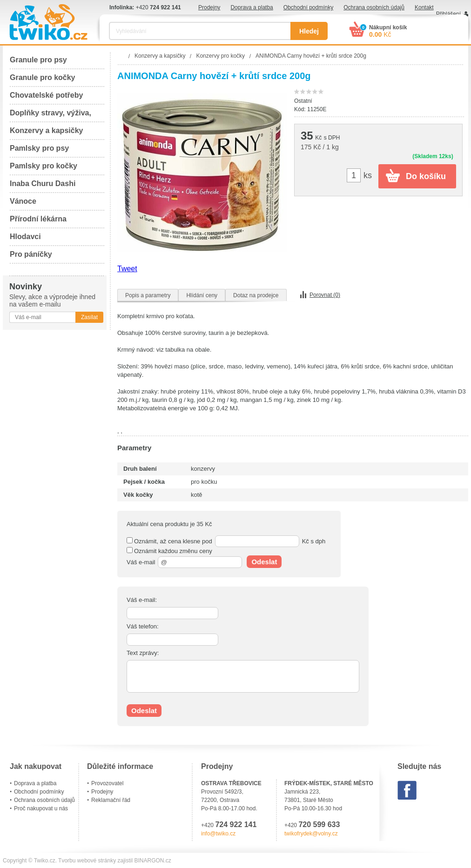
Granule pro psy (38, 60)
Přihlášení (448, 14)
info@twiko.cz (218, 834)
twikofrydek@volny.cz (311, 834)
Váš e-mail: (142, 600)
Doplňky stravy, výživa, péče (50, 116)
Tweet (127, 269)
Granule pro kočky (43, 77)
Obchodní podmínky (308, 7)
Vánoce (23, 201)
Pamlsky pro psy (39, 148)
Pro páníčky (31, 254)
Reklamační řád (111, 800)
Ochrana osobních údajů (374, 7)
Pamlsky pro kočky (44, 166)
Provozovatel (107, 783)
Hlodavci (25, 237)
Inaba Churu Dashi (43, 184)
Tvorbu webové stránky (87, 861)
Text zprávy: (143, 653)
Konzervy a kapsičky (46, 130)
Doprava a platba (252, 7)
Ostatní (303, 101)
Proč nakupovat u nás (41, 808)
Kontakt (424, 7)
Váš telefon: (143, 626)
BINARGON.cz (153, 861)
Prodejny (209, 7)
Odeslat (264, 562)
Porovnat (325, 295)
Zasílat (89, 317)
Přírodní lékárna (38, 219)
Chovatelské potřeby (46, 95)
